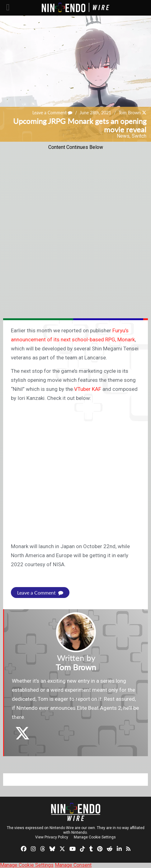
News (123, 136)
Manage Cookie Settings (95, 837)
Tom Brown (130, 113)
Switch (139, 136)
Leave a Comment (52, 113)
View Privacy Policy (52, 837)
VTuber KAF (88, 389)
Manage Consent (73, 865)
